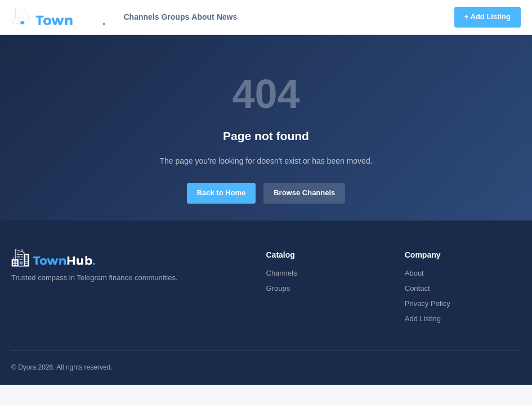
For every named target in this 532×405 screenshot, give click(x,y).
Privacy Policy (428, 303)
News (227, 17)
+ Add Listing (488, 17)
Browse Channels (304, 193)
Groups (175, 17)
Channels (141, 17)
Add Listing (423, 319)
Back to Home (222, 193)
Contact (417, 288)
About (203, 17)
